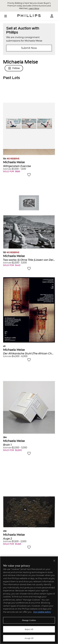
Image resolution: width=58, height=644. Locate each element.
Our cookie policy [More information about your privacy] (42, 612)
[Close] (54, 561)
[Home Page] (29, 16)
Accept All (29, 638)
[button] (29, 133)
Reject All (29, 629)
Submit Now (29, 48)
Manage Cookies (29, 620)
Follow (14, 68)
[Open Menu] (8, 16)
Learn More (34, 8)
